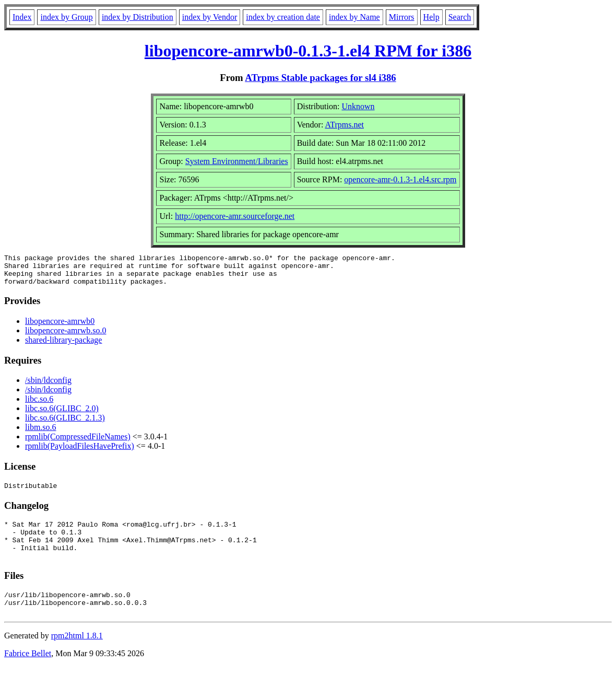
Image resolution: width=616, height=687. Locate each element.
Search (460, 17)
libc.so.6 (39, 405)
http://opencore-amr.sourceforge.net (235, 216)
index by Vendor (210, 17)
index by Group (66, 17)
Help (431, 17)
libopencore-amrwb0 (60, 327)
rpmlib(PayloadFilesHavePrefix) (80, 452)
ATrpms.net (344, 125)
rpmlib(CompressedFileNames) (78, 443)
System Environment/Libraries (237, 161)
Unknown (358, 106)
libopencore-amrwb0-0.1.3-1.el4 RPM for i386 (308, 51)
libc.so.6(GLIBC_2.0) (62, 415)
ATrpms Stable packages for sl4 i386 (320, 78)
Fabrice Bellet (28, 674)
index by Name (354, 17)
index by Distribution (138, 17)
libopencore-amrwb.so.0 (66, 337)
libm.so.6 (41, 433)
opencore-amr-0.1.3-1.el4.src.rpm (400, 179)
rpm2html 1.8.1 (77, 656)
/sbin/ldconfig (48, 386)
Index (22, 17)
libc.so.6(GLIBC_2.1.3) (65, 424)
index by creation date (283, 17)
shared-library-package (63, 346)
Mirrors (402, 17)
